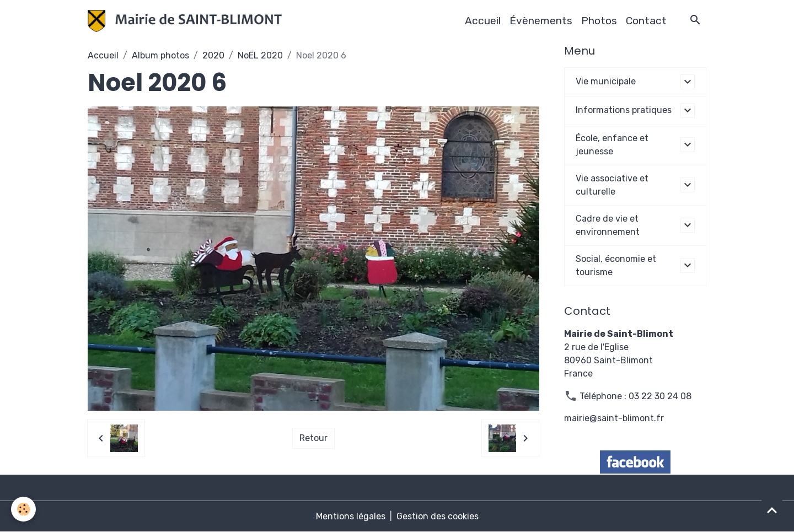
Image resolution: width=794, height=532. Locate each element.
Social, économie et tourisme (616, 265)
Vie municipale (606, 81)
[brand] (187, 21)
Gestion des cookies (438, 516)
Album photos (160, 55)
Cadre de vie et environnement (608, 225)
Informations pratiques (624, 110)
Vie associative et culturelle (612, 185)
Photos (599, 21)
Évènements (541, 21)
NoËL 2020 (260, 55)
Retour (313, 438)
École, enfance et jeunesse (612, 145)
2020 (213, 55)
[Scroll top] (772, 510)
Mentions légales (351, 516)
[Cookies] (23, 509)
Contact (646, 21)
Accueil (483, 21)
